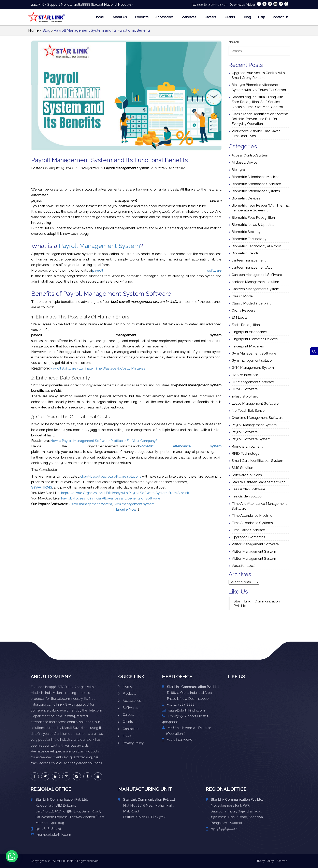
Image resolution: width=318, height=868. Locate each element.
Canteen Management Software (257, 275)
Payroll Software (245, 432)
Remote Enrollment (247, 446)
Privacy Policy (133, 743)
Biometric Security (246, 232)
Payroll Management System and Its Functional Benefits (102, 30)
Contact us (131, 729)
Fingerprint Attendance (249, 332)
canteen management (249, 260)
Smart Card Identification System (257, 461)
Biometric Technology (249, 239)
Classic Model (243, 296)
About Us (120, 17)
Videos (251, 5)
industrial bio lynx (245, 396)
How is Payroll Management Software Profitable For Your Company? (104, 441)
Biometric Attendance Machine (256, 177)
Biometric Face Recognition (253, 218)
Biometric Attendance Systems (256, 191)
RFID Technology (245, 453)
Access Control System (250, 155)
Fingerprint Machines (248, 346)
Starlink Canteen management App (259, 482)
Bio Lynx (238, 170)
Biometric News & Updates (253, 225)
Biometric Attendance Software (256, 184)
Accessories (164, 17)
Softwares (188, 17)
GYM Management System (253, 368)
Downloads (237, 5)
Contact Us (280, 17)
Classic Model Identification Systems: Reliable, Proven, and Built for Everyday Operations (260, 119)
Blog (247, 17)
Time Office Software (248, 530)
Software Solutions (247, 475)
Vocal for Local (243, 566)
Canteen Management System (255, 289)
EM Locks (240, 317)
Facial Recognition (246, 325)
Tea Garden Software (248, 489)
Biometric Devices (246, 198)
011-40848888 (79, 4)
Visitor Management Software (255, 544)
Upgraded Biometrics (248, 537)
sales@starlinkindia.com (213, 4)
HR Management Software (253, 382)
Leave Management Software (255, 403)
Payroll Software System (251, 439)
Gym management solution (253, 360)
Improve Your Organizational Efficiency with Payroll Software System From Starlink (125, 493)
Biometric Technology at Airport (257, 246)
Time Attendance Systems (252, 523)
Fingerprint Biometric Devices (255, 339)
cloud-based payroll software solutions (111, 476)
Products (142, 17)
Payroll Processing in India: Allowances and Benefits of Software (111, 498)
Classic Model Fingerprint (251, 303)
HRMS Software (245, 389)
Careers (210, 17)
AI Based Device (244, 162)
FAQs (127, 736)
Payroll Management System (127, 168)
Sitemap (282, 861)
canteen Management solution (255, 282)
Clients (230, 17)
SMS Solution (242, 468)
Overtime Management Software (258, 418)
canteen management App (252, 267)
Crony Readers (243, 310)
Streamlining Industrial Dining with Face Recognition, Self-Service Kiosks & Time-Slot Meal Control (257, 102)
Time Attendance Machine (252, 515)
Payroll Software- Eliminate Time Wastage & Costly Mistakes (98, 368)
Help (262, 17)
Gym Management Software (254, 353)
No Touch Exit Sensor (249, 410)
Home (99, 17)
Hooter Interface (245, 375)
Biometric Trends (245, 253)
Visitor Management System (254, 551)
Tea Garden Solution (248, 496)
